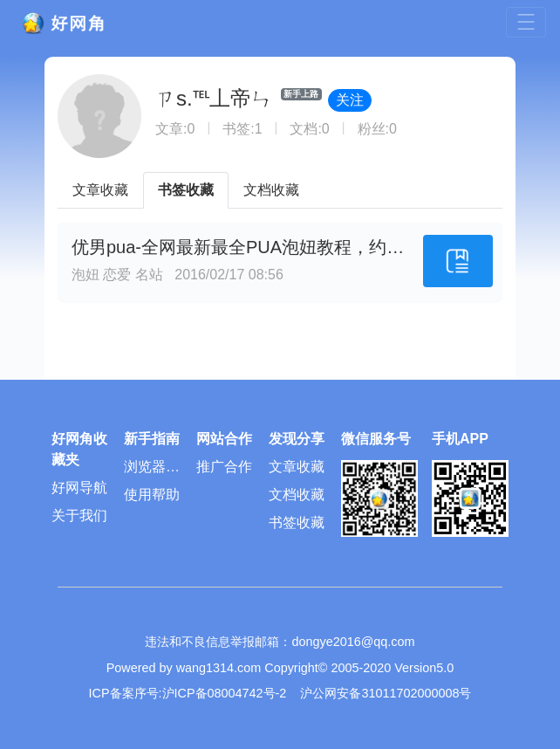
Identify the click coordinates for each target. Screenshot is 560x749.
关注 (350, 100)
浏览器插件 (152, 470)
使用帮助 (152, 495)
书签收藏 (186, 190)
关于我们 (79, 515)
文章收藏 (100, 190)
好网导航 (79, 488)
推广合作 (224, 467)
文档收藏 (271, 190)
